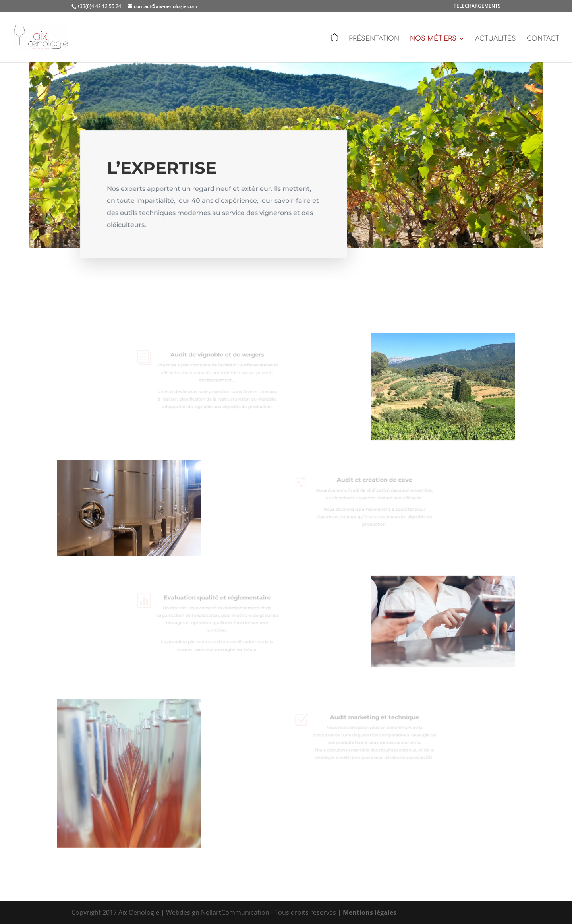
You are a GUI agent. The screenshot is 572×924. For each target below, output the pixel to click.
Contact (543, 39)
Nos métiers (433, 39)
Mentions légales (370, 912)
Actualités (496, 39)
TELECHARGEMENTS (477, 6)
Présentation (374, 39)
